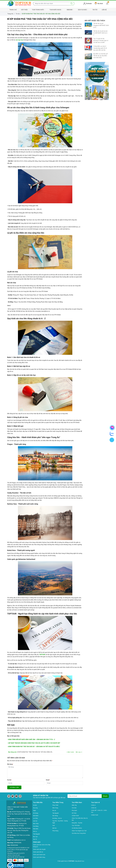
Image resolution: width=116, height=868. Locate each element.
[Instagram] (20, 796)
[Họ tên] (26, 783)
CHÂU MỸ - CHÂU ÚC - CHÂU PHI (100, 812)
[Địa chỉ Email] (85, 796)
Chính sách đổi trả (38, 852)
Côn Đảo (74, 808)
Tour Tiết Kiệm (76, 826)
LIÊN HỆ (104, 10)
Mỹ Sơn (55, 828)
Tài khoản (87, 4)
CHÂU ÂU (94, 808)
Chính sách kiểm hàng (40, 857)
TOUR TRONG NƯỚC (39, 10)
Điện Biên (36, 829)
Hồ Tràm (74, 813)
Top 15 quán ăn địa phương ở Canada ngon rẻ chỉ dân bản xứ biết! (101, 41)
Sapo (83, 861)
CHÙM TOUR (76, 816)
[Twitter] (13, 796)
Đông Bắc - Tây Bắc (77, 823)
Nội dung (10, 764)
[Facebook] (9, 796)
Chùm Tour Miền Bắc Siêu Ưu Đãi (80, 819)
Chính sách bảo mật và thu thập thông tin (41, 846)
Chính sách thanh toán (40, 855)
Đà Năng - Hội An (57, 818)
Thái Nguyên (37, 834)
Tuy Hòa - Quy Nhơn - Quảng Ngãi (61, 822)
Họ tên (9, 780)
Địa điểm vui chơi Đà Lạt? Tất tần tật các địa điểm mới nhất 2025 (101, 56)
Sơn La (35, 831)
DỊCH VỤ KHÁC (83, 10)
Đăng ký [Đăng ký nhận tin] (105, 796)
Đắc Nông (55, 816)
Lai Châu (36, 818)
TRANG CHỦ (13, 10)
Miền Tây (74, 805)
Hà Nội (35, 805)
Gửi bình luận (14, 787)
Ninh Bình (36, 816)
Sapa (35, 810)
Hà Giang (36, 813)
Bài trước (71, 752)
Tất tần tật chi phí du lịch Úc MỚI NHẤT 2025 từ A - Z (101, 33)
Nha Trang (55, 808)
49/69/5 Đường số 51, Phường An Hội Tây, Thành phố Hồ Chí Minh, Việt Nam (19, 811)
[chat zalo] (112, 433)
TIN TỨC (95, 10)
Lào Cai (35, 821)
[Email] (65, 783)
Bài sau (79, 752)
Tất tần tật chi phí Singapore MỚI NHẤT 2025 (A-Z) (101, 25)
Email (48, 780)
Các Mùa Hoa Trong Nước (79, 833)
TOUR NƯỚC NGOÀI (56, 10)
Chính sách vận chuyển (40, 850)
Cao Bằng (36, 826)
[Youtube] (16, 796)
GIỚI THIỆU (24, 10)
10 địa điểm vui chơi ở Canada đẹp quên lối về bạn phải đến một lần (100, 48)
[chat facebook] (112, 427)
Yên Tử (35, 839)
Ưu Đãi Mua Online (77, 828)
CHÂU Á (93, 805)
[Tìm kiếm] (72, 4)
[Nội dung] (45, 772)
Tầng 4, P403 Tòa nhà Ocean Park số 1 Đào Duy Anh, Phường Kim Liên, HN (19, 827)
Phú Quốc (75, 810)
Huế (54, 826)
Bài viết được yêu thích (95, 21)
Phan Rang (56, 831)
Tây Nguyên (56, 813)
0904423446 (18, 840)
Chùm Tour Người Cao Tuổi (80, 831)
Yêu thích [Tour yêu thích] (99, 4)
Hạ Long (36, 808)
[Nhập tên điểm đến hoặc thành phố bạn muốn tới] (51, 4)
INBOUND (70, 10)
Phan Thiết (56, 805)
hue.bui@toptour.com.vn (18, 837)
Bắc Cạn (35, 837)
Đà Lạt (54, 810)
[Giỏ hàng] (107, 4)
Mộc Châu (36, 823)
